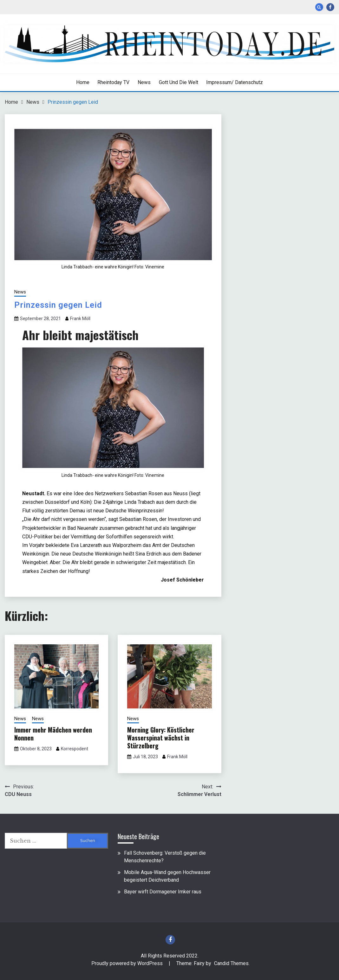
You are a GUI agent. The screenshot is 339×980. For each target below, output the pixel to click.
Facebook (330, 7)
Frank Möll (80, 319)
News (144, 82)
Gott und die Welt (179, 82)
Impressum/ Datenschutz (235, 82)
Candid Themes (231, 963)
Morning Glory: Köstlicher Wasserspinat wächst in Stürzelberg (161, 738)
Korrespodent (75, 749)
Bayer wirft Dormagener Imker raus (163, 892)
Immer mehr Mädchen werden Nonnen (53, 734)
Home (83, 82)
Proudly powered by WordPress (128, 963)
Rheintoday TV (113, 82)
